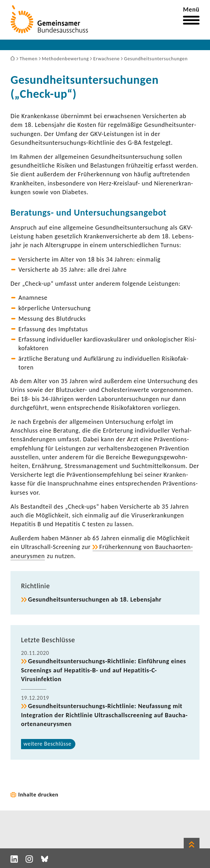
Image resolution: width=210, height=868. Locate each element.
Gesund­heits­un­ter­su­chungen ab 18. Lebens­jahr (95, 599)
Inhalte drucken (38, 795)
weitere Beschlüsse (48, 744)
